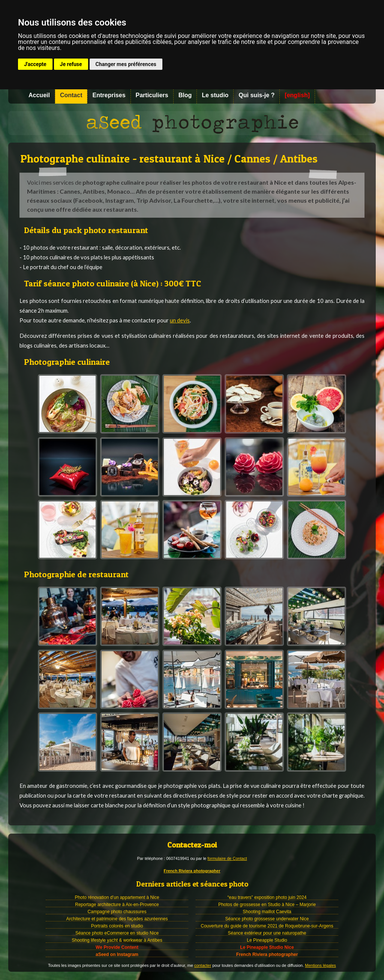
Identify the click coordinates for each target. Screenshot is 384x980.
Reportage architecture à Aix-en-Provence (117, 905)
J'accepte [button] (35, 64)
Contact (71, 95)
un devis (180, 320)
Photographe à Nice (192, 123)
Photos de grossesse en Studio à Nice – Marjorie (267, 905)
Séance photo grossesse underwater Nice (267, 919)
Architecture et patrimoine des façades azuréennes (117, 919)
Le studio (215, 95)
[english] (297, 95)
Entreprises (109, 95)
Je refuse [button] (71, 64)
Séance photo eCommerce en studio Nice (117, 933)
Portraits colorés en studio (117, 926)
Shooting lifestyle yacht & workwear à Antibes (117, 940)
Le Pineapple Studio (267, 940)
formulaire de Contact (227, 858)
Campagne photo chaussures (117, 912)
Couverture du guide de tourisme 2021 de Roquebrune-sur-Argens (267, 926)
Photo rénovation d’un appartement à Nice (117, 897)
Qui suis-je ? (256, 95)
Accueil (39, 95)
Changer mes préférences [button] (126, 64)
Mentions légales (320, 965)
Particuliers (152, 95)
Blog (185, 95)
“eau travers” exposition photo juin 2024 (267, 897)
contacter (203, 965)
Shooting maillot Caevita (267, 912)
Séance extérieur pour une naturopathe (267, 933)
